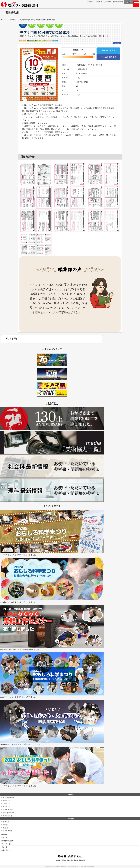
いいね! (117, 43)
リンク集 (4, 847)
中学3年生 (50, 25)
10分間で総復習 (24, 20)
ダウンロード (132, 2)
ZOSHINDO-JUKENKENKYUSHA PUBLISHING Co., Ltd (68, 867)
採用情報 (108, 2)
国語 (23, 25)
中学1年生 (32, 25)
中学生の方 (12, 20)
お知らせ (4, 838)
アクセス (99, 2)
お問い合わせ (118, 2)
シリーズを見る (109, 50)
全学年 (59, 25)
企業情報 (90, 2)
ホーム (3, 20)
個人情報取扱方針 (7, 841)
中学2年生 (41, 25)
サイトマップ (6, 844)
